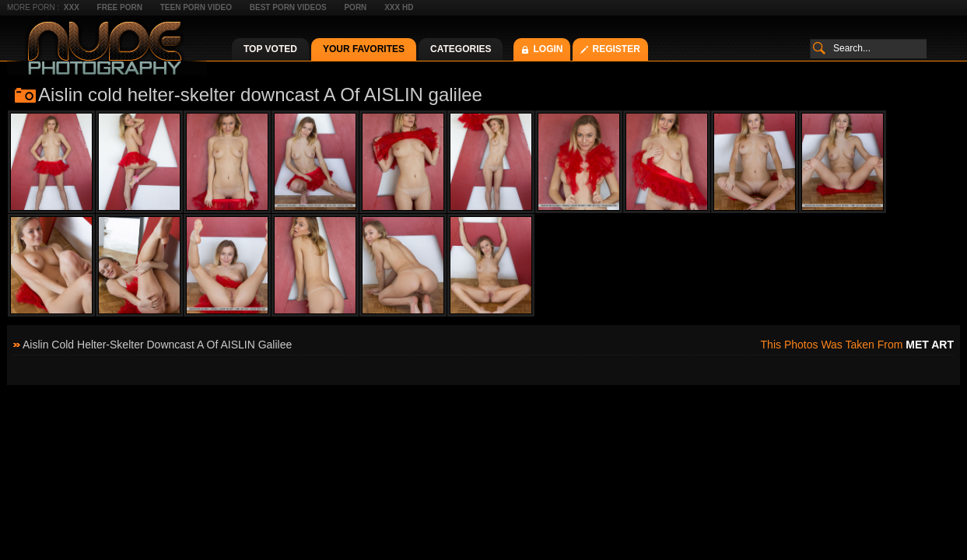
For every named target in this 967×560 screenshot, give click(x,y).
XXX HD (399, 7)
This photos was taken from (857, 345)
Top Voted (270, 49)
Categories (461, 49)
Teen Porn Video (196, 7)
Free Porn (120, 7)
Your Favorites (364, 49)
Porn (355, 7)
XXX (72, 7)
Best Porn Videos (288, 7)
